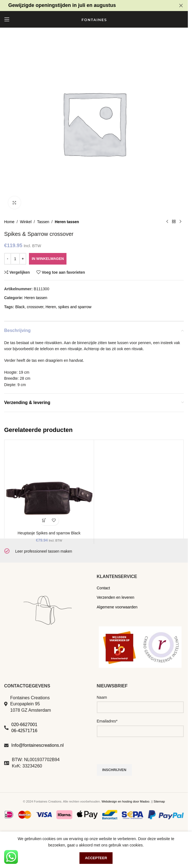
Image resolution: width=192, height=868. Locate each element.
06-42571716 (24, 731)
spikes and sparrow (75, 307)
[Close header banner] (181, 6)
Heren (51, 307)
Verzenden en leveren (116, 597)
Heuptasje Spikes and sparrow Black (49, 533)
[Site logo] (94, 19)
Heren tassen (67, 222)
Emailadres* (107, 721)
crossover (35, 307)
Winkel (26, 222)
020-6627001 (24, 725)
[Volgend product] (180, 222)
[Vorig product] (167, 222)
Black (20, 307)
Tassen (43, 222)
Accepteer (96, 858)
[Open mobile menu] (7, 19)
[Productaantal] (15, 259)
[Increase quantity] (23, 259)
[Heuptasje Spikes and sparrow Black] (49, 485)
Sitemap (159, 801)
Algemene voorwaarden (117, 607)
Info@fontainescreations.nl (38, 745)
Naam (102, 697)
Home (9, 222)
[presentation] (139, 753)
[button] (44, 520)
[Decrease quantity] (8, 259)
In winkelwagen (48, 259)
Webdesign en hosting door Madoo (125, 801)
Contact (103, 588)
